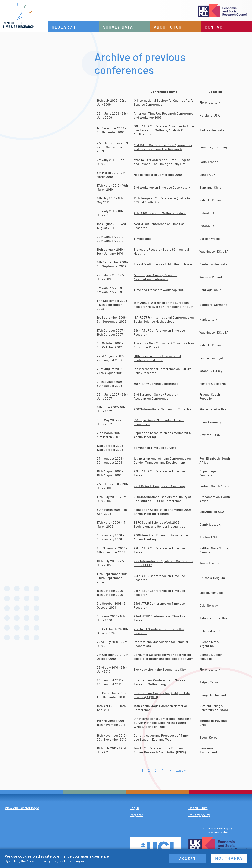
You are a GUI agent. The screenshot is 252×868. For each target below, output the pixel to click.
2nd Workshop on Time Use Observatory (162, 187)
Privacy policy (199, 815)
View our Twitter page (22, 808)
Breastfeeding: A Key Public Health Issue (163, 264)
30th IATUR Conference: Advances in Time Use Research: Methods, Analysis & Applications (164, 130)
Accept (188, 858)
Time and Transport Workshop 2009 (159, 290)
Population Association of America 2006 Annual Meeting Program (162, 512)
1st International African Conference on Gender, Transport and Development (162, 460)
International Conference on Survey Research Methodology (159, 682)
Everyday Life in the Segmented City (160, 669)
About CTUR (169, 27)
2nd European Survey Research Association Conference (156, 396)
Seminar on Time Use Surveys (155, 448)
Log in (134, 808)
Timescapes (143, 239)
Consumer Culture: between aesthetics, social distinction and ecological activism (164, 657)
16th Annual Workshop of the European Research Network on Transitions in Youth (164, 305)
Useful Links (198, 808)
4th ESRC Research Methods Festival (160, 213)
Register (136, 815)
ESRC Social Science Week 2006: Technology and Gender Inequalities (159, 524)
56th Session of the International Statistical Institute (157, 358)
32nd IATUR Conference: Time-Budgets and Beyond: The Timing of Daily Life (162, 162)
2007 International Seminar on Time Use (162, 409)
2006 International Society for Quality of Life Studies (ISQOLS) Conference (162, 499)
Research (66, 27)
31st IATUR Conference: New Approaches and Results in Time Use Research (163, 147)
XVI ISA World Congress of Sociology (160, 486)
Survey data (119, 27)
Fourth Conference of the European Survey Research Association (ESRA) (160, 750)
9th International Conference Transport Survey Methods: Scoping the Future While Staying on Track (162, 723)
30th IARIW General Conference (156, 383)
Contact (216, 27)
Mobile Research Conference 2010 (158, 174)
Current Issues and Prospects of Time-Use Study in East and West (161, 737)
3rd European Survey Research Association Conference (156, 277)
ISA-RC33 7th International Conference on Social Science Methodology (164, 319)
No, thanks (229, 858)
